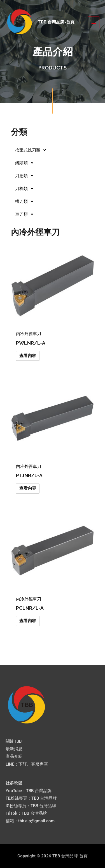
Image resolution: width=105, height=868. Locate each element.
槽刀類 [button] (26, 201)
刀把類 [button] (26, 176)
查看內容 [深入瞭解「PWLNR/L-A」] (28, 356)
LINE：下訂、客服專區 (27, 764)
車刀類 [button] (26, 214)
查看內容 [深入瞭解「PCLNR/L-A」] (28, 621)
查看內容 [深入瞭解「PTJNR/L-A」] (28, 488)
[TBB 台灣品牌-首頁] (20, 22)
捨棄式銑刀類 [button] (32, 150)
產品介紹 (14, 756)
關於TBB (14, 741)
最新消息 (14, 749)
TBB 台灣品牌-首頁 (56, 22)
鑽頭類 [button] (26, 163)
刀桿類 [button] (26, 189)
